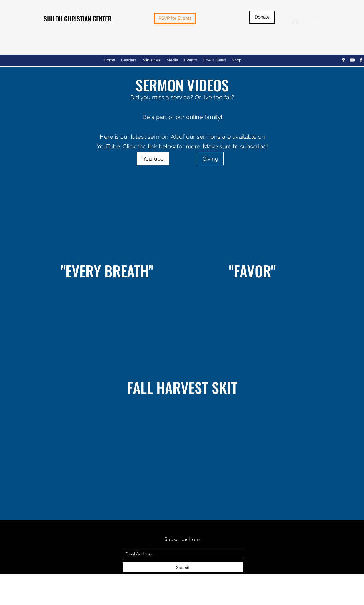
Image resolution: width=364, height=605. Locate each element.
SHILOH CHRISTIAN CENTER (77, 19)
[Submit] (183, 567)
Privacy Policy (183, 601)
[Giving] (210, 159)
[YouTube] (153, 159)
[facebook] (361, 60)
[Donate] (262, 17)
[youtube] (352, 60)
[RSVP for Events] (175, 18)
